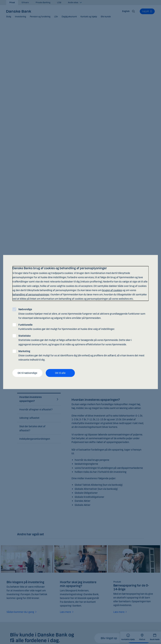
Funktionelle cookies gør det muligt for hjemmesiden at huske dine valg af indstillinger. (67, 327)
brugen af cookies (112, 290)
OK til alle (60, 373)
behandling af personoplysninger (31, 294)
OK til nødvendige (27, 373)
